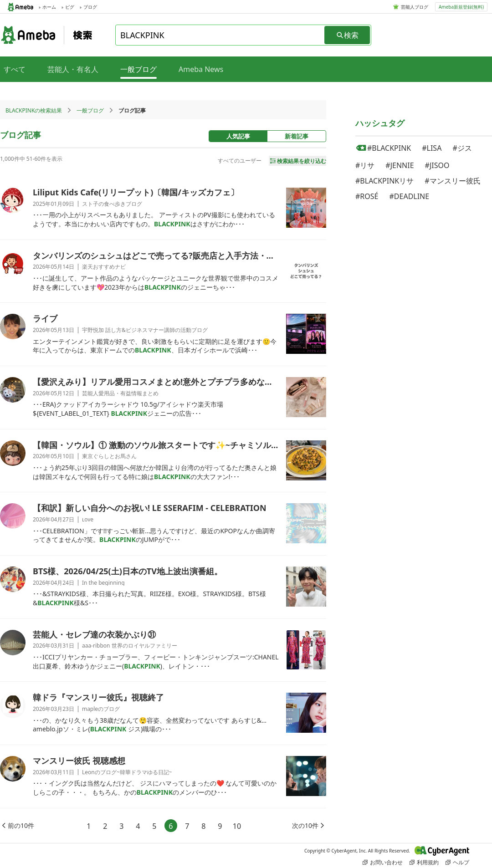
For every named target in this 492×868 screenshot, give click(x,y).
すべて (15, 69)
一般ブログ (90, 110)
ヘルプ (457, 862)
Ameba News (201, 69)
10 (237, 826)
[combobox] (220, 35)
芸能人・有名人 (73, 69)
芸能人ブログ (415, 7)
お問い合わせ (383, 862)
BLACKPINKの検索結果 (34, 110)
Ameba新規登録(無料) (461, 7)
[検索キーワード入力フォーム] (220, 35)
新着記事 (297, 136)
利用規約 (424, 862)
